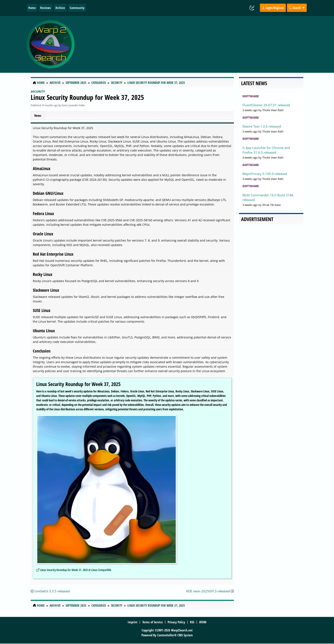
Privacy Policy (176, 622)
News (38, 115)
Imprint (132, 622)
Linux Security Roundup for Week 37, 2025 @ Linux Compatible (76, 570)
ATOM (203, 622)
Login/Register (273, 8)
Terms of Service (153, 622)
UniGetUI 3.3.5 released (52, 591)
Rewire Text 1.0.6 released (262, 126)
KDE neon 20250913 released (208, 591)
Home (32, 8)
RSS (192, 622)
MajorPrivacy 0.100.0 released (265, 174)
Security (38, 91)
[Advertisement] (192, 44)
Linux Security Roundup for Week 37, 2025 (87, 97)
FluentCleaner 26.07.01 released (266, 105)
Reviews (46, 8)
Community (77, 8)
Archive (60, 8)
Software (251, 96)
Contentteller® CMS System (175, 635)
